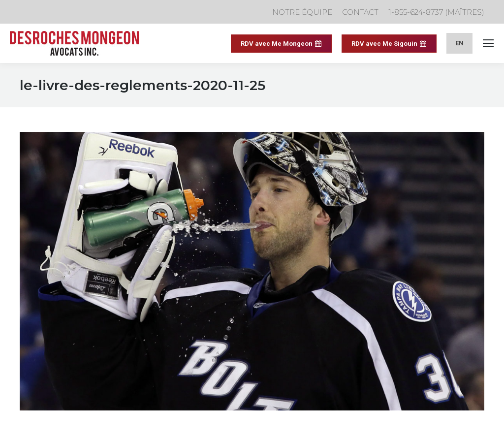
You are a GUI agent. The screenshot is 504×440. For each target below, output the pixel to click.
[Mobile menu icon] (488, 43)
